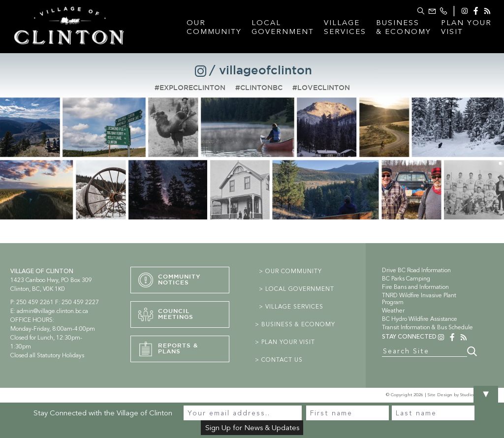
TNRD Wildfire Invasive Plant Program (419, 299)
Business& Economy (404, 27)
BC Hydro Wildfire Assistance (420, 319)
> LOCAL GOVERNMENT (297, 289)
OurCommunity (214, 27)
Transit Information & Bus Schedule (427, 327)
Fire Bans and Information (415, 287)
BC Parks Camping (406, 279)
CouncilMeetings (166, 314)
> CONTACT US (279, 360)
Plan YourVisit (466, 27)
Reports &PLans (168, 349)
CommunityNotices (170, 280)
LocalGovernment (283, 27)
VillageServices (345, 27)
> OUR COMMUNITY (290, 271)
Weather (393, 311)
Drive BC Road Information (416, 270)
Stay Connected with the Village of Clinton (103, 413)
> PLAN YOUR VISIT (285, 342)
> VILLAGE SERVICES (291, 307)
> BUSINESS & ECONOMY (295, 324)
